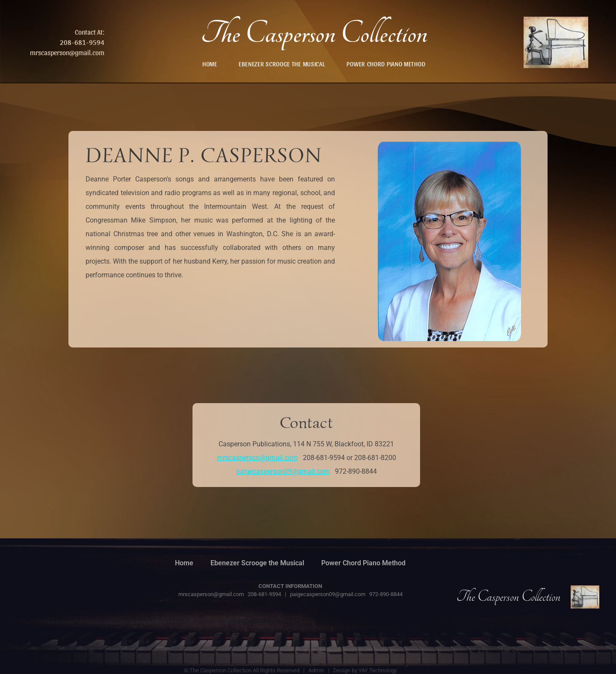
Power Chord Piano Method (386, 64)
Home (210, 64)
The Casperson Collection (314, 34)
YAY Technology (378, 670)
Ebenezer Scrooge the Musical (282, 64)
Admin (316, 670)
